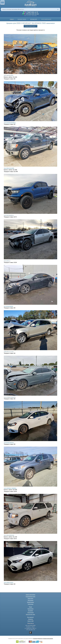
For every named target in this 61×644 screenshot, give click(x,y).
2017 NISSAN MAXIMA (8, 306)
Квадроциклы (30, 602)
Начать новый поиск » (30, 26)
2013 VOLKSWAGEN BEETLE (10, 123)
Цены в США (31, 621)
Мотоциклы (31, 600)
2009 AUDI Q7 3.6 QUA (9, 352)
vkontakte (30, 632)
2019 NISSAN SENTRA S (9, 443)
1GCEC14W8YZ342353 (46, 19)
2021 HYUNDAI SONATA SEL (10, 397)
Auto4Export (31, 4)
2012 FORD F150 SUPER (9, 168)
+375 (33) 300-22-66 (32, 14)
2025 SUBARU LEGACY (9, 582)
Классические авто (30, 614)
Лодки (30, 607)
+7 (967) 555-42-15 (32, 12)
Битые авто (30, 598)
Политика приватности (38, 638)
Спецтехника (30, 613)
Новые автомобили (30, 595)
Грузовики (30, 611)
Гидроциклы (31, 609)
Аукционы (30, 619)
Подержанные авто (30, 597)
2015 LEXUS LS (7, 261)
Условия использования (48, 638)
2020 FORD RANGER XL (9, 215)
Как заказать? (30, 617)
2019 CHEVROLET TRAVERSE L (10, 488)
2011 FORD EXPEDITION (9, 535)
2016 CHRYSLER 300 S (9, 75)
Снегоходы (31, 604)
